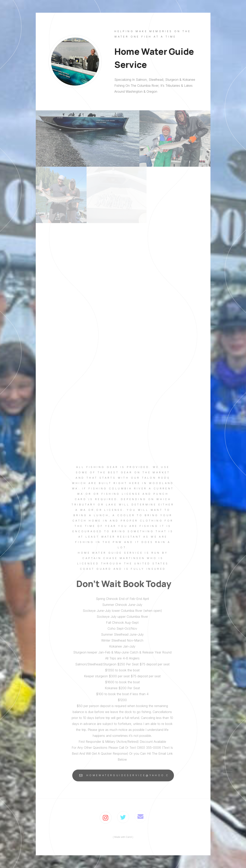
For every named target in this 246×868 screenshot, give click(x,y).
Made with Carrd (123, 837)
